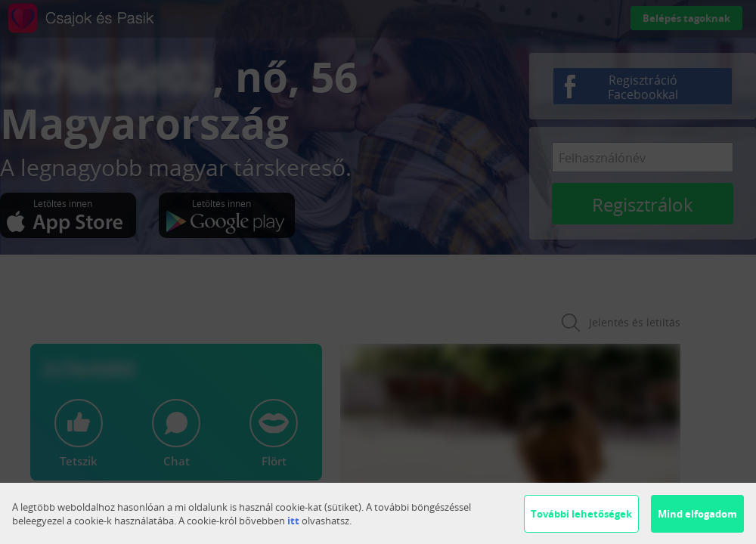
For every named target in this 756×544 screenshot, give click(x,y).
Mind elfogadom (697, 514)
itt (293, 521)
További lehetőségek (581, 514)
